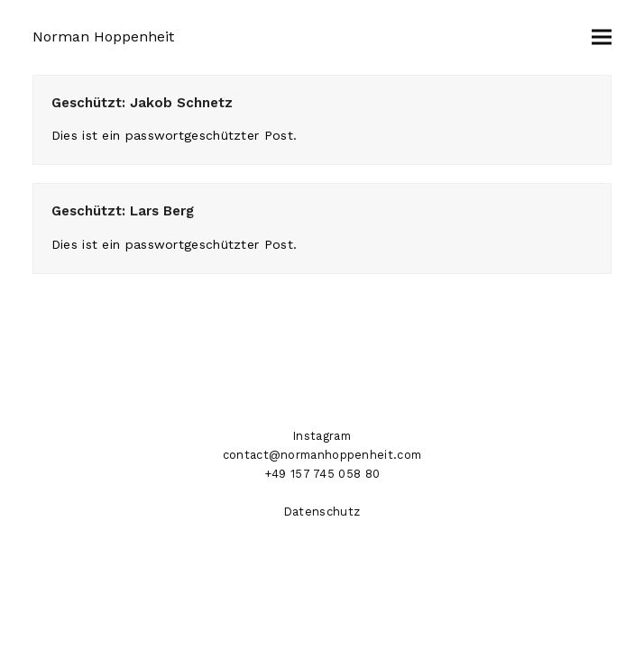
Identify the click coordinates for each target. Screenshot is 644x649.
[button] (602, 37)
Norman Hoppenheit (103, 37)
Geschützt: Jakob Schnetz (142, 103)
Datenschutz (322, 512)
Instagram (322, 436)
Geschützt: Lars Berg (123, 211)
